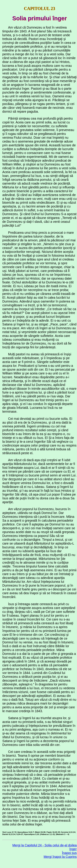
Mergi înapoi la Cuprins (60, 857)
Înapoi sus (69, 853)
